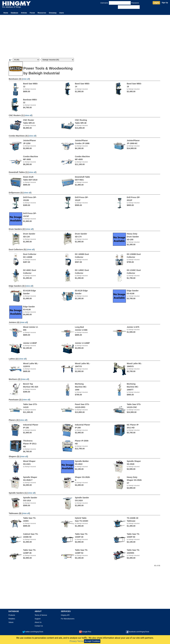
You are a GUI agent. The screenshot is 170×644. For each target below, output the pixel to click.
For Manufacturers (68, 619)
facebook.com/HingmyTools (138, 632)
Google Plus (85, 632)
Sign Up (165, 3)
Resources (42, 13)
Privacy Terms (77, 641)
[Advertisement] (85, 36)
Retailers (12, 619)
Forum (32, 13)
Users (62, 13)
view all (26, 79)
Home (6, 13)
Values (11, 622)
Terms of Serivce (41, 615)
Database (14, 13)
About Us (38, 622)
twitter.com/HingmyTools (33, 632)
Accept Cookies (92, 641)
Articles (24, 13)
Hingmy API (65, 615)
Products (12, 615)
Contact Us (39, 626)
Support (38, 619)
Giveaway (53, 13)
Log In (156, 3)
